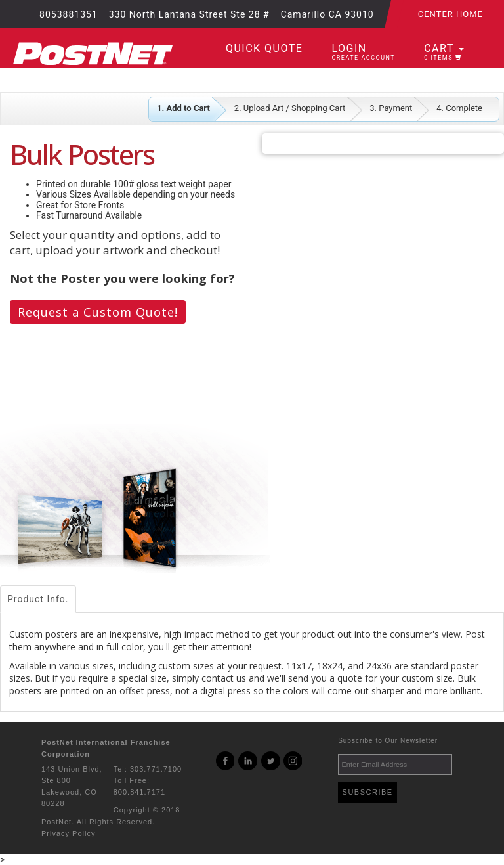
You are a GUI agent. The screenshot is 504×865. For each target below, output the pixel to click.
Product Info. (38, 599)
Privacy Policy (68, 833)
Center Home (451, 14)
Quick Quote (264, 48)
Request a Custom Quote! (98, 312)
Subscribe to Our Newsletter (388, 741)
